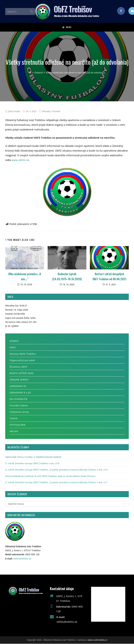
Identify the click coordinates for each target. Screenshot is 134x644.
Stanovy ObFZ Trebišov (23, 354)
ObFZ (13, 348)
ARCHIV (14, 431)
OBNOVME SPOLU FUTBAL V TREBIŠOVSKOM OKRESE (33, 457)
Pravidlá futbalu (19, 406)
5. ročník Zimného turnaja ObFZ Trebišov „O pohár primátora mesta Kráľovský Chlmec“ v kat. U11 (56, 483)
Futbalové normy (19, 412)
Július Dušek (14, 112)
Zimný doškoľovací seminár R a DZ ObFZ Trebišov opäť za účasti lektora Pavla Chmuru (50, 476)
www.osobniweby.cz (97, 640)
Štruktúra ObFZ (18, 367)
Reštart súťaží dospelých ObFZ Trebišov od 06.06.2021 (109, 277)
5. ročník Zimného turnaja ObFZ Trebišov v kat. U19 (32, 464)
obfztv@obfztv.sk (22, 559)
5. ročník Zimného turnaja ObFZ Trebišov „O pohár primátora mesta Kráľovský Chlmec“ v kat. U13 (56, 470)
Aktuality (46, 112)
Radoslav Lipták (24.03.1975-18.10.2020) (67, 277)
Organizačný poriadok (22, 360)
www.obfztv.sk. (21, 160)
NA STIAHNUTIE (18, 399)
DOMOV (14, 341)
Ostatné (56, 112)
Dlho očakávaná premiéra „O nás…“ (25, 277)
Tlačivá (14, 419)
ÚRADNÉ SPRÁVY (19, 380)
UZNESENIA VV (18, 386)
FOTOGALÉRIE (18, 425)
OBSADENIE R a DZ (20, 393)
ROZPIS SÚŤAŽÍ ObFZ (22, 373)
